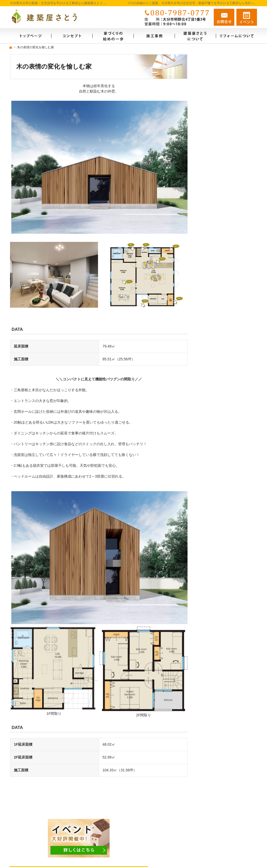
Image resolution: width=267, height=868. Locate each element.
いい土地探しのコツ (220, 350)
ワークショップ (219, 307)
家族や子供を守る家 (220, 405)
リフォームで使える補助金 (228, 271)
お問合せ (224, 17)
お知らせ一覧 (214, 450)
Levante (212, 234)
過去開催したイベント (221, 328)
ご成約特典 (212, 383)
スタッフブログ (216, 438)
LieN (210, 204)
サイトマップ (214, 498)
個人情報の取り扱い (220, 476)
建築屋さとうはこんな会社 (225, 130)
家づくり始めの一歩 (220, 119)
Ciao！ (212, 214)
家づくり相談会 (219, 317)
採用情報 (211, 487)
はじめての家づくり (220, 394)
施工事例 (211, 245)
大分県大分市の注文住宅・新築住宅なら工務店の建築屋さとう (186, 854)
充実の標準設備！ (218, 372)
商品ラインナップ (218, 174)
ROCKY (212, 224)
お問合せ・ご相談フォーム (226, 833)
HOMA (211, 194)
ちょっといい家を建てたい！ (227, 339)
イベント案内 (214, 291)
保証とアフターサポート (223, 416)
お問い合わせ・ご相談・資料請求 (229, 463)
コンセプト (212, 163)
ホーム (209, 108)
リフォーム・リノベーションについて (229, 258)
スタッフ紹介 (214, 141)
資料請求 (247, 17)
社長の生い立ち (216, 427)
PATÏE (211, 184)
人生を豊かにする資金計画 (225, 361)
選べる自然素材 (216, 152)
